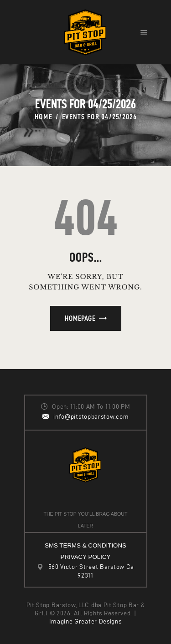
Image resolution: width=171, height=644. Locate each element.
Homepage (80, 318)
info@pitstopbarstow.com (91, 417)
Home (44, 117)
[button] (144, 32)
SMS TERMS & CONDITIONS (85, 545)
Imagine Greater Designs (85, 621)
